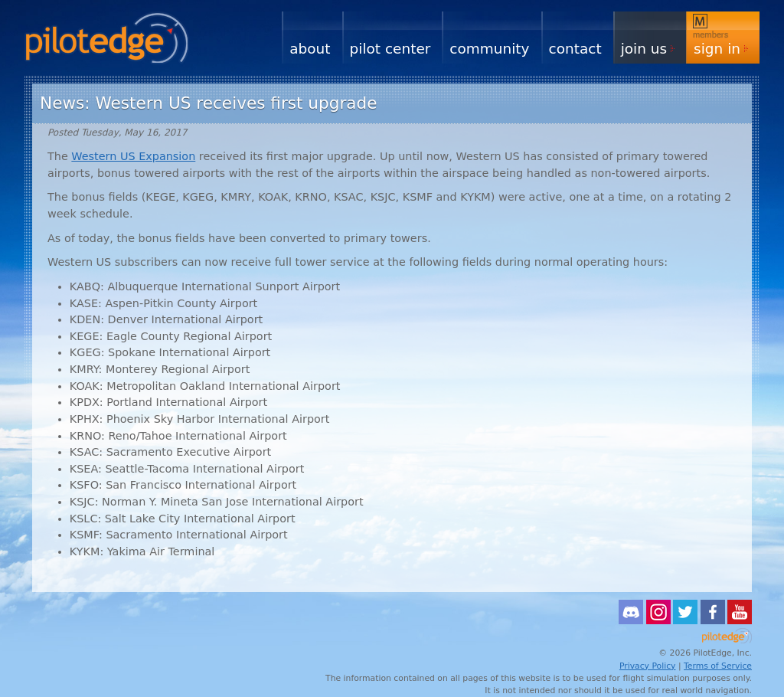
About (310, 49)
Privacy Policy (648, 666)
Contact (575, 49)
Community (489, 49)
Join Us (644, 49)
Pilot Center (390, 49)
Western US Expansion (133, 156)
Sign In (717, 49)
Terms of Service (718, 666)
